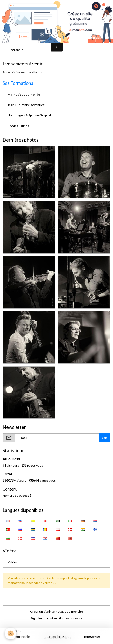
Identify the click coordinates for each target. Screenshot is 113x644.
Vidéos (12, 562)
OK (105, 438)
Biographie (15, 50)
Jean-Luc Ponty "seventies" (27, 105)
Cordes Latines (18, 126)
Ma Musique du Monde (24, 94)
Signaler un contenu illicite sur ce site (56, 618)
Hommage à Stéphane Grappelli (30, 115)
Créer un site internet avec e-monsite (56, 611)
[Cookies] (11, 633)
